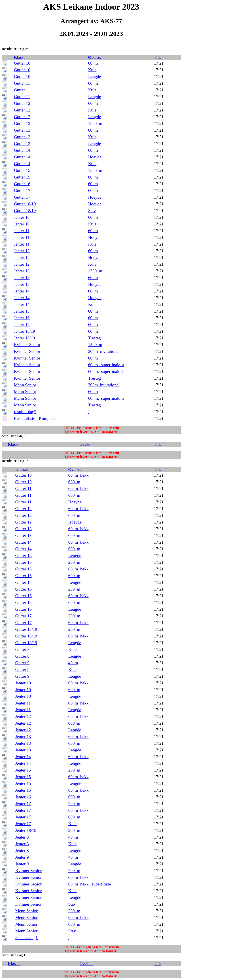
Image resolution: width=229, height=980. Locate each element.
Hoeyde (95, 157)
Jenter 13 (22, 271)
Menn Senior (25, 385)
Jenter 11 (22, 231)
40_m (73, 663)
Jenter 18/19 (24, 331)
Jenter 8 (22, 837)
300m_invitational (104, 351)
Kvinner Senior (27, 345)
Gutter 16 (22, 184)
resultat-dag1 (26, 938)
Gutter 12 (22, 103)
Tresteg (94, 338)
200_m (74, 562)
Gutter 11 (22, 83)
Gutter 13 (22, 123)
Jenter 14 (22, 291)
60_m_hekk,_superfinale (89, 884)
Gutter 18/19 (25, 204)
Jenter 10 (22, 217)
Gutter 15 (22, 170)
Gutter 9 (22, 663)
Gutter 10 (22, 63)
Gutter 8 (22, 649)
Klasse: (20, 57)
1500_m (95, 123)
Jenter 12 (22, 251)
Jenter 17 (22, 325)
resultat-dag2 (25, 412)
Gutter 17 (22, 190)
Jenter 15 (22, 311)
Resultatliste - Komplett (34, 418)
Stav (92, 211)
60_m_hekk (78, 475)
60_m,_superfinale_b (106, 371)
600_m (74, 482)
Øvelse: (95, 57)
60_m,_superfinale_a (106, 365)
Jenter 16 (22, 318)
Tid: (157, 57)
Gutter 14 (22, 150)
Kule (92, 70)
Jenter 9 (22, 857)
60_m (93, 63)
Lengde (95, 77)
